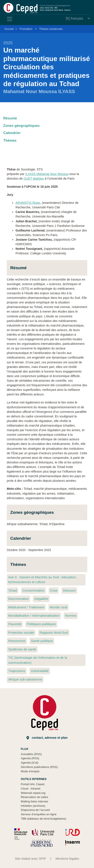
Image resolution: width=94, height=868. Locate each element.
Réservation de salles (34, 797)
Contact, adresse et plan (47, 738)
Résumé (10, 118)
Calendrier (12, 133)
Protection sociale (21, 632)
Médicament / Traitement (26, 607)
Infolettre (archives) (33, 806)
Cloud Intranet (31, 789)
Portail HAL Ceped (33, 784)
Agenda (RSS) (30, 758)
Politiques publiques (41, 624)
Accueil (9, 29)
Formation (26, 29)
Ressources (17, 641)
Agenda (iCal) (30, 763)
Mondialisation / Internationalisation (34, 615)
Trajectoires (17, 671)
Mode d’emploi (30, 771)
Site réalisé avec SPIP (30, 859)
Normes (71, 615)
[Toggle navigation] (10, 19)
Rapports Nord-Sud (54, 632)
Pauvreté (15, 624)
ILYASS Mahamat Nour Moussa (47, 174)
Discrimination (18, 599)
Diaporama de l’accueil (35, 810)
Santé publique (42, 641)
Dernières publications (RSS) (39, 767)
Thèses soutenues (51, 29)
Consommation (33, 590)
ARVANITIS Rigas (28, 203)
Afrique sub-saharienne (25, 679)
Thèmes (10, 140)
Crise (54, 590)
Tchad (12, 590)
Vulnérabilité (40, 671)
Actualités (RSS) (31, 754)
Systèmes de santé (22, 649)
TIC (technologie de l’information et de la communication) (38, 660)
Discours (69, 590)
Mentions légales (67, 859)
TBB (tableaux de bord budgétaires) (44, 819)
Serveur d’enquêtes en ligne (39, 814)
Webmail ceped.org (33, 793)
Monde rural (59, 607)
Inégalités (41, 599)
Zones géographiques (21, 126)
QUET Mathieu (34, 179)
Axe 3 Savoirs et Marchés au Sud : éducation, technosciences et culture (42, 580)
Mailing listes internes (34, 801)
